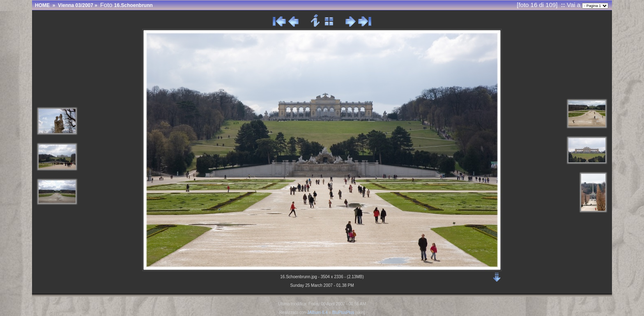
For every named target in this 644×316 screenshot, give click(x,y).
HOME (42, 5)
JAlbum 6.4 (317, 313)
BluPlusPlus (343, 313)
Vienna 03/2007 (76, 5)
